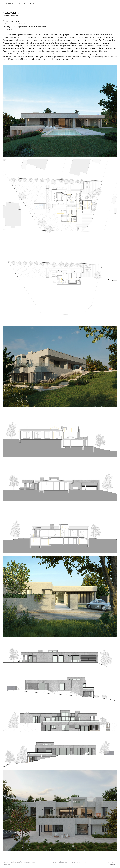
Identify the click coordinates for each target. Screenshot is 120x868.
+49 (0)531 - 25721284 (78, 862)
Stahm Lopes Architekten (21, 4)
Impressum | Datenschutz (113, 863)
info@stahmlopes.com (60, 862)
